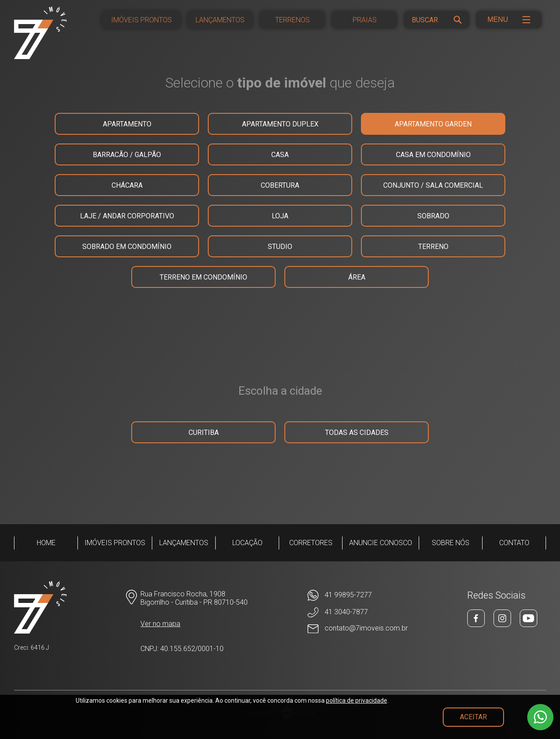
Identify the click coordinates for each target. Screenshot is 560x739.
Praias (365, 20)
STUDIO (280, 247)
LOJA (280, 216)
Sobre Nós (451, 543)
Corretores (311, 543)
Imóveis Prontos (142, 20)
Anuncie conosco (381, 543)
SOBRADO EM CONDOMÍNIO (127, 247)
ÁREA (357, 277)
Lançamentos (220, 20)
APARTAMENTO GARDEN (433, 124)
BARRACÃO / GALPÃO (127, 155)
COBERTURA (280, 185)
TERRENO (433, 247)
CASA (280, 155)
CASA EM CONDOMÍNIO (433, 155)
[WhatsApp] (358, 595)
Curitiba (204, 433)
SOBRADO (433, 216)
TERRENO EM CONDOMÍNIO (203, 277)
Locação (247, 543)
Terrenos (292, 20)
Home (46, 543)
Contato (514, 543)
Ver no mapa (160, 624)
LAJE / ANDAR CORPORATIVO (127, 216)
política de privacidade (357, 700)
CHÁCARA (127, 185)
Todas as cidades (357, 433)
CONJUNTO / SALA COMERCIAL (433, 185)
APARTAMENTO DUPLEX (280, 124)
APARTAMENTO (127, 124)
